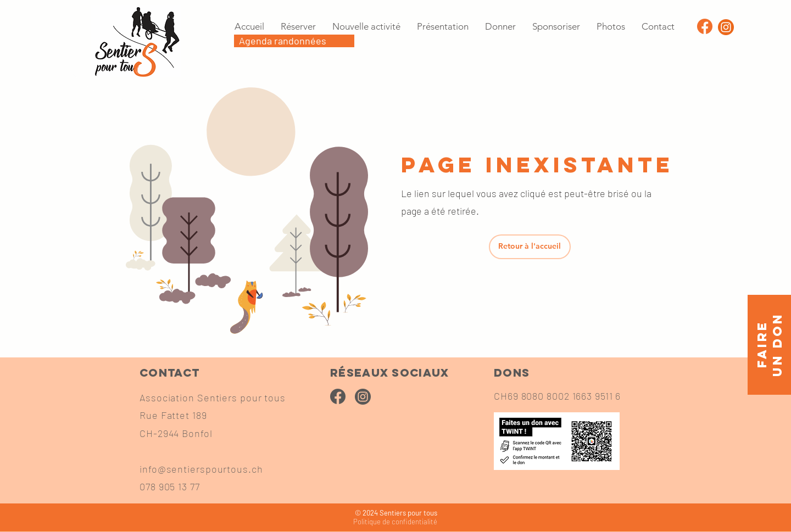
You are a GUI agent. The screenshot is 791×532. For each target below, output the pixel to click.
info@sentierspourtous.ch (201, 469)
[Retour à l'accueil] (530, 247)
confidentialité (395, 522)
